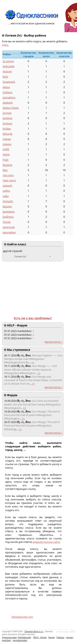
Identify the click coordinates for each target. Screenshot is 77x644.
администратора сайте (46, 542)
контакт (70, 638)
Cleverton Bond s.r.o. (34, 632)
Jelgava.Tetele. (11, 108)
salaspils (7, 186)
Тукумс (7, 222)
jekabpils (8, 103)
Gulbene (7, 92)
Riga (5, 170)
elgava (6, 87)
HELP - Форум (40, 638)
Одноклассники (9, 638)
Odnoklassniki (24, 638)
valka (6, 196)
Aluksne (7, 71)
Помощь (60, 638)
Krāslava (7, 123)
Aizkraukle (9, 66)
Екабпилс (8, 217)
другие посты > (54, 342)
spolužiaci (6, 640)
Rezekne (7, 165)
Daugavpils (9, 82)
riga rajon (8, 175)
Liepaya (7, 144)
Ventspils (8, 201)
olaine (6, 154)
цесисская (9, 227)
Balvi (5, 77)
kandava (7, 118)
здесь (5, 45)
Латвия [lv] (20, 256)
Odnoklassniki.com (22, 617)
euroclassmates (20, 640)
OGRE (6, 149)
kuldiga (7, 129)
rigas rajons (9, 180)
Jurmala (7, 113)
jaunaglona (9, 97)
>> (33, 362)
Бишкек (7, 206)
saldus (6, 191)
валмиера (9, 212)
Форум (52, 638)
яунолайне (9, 232)
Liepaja (7, 139)
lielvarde (7, 134)
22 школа (8, 61)
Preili (6, 160)
